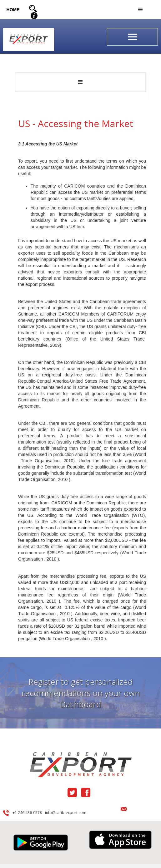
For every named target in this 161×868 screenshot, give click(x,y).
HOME (13, 10)
